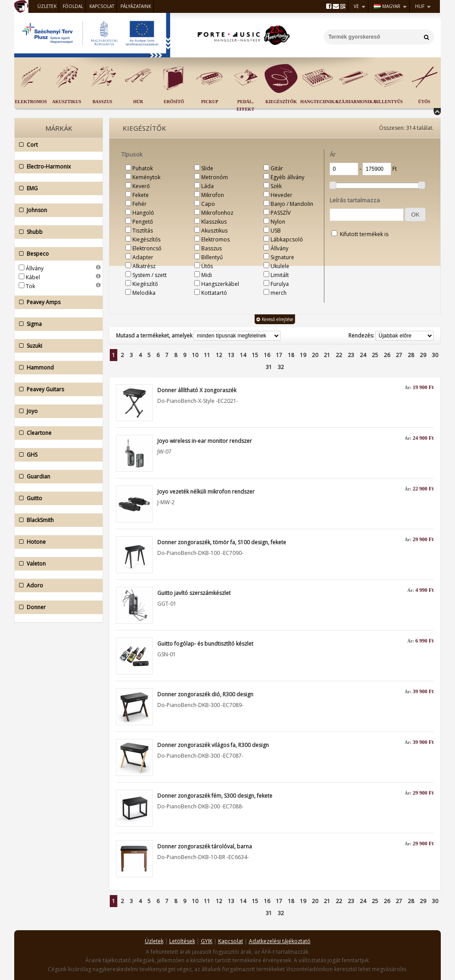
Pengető (143, 222)
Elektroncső (147, 248)
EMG (56, 189)
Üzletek (47, 6)
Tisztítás (143, 231)
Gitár (277, 168)
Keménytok (146, 177)
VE (356, 6)
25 (375, 355)
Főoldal (73, 6)
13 (231, 355)
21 (327, 355)
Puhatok (143, 168)
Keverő (141, 186)
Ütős (424, 102)
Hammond (56, 368)
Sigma (56, 324)
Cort (56, 145)
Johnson (56, 210)
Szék (276, 186)
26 (387, 355)
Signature (282, 257)
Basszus (102, 102)
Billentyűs (388, 102)
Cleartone (56, 433)
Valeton (56, 564)
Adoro (56, 586)
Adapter (143, 257)
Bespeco (56, 254)
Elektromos (31, 102)
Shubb (56, 232)
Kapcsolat (102, 6)
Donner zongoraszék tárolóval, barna (205, 846)
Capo (208, 204)
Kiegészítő (145, 284)
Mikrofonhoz (217, 213)
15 (255, 355)
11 (207, 355)
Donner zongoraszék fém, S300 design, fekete (215, 796)
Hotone (56, 542)
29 (423, 355)
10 (195, 355)
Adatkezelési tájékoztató (280, 941)
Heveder (281, 195)
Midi (207, 275)
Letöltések (182, 941)
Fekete (141, 195)
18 (291, 355)
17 (279, 355)
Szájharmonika (356, 102)
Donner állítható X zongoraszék (197, 390)
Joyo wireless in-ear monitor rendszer (205, 441)
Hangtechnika (319, 102)
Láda (208, 186)
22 (339, 355)
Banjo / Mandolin (292, 204)
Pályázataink (136, 6)
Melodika (144, 293)
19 (303, 355)
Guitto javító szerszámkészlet (194, 593)
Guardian (56, 477)
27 (399, 355)
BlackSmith (56, 520)
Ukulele (280, 266)
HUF (420, 6)
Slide (207, 168)
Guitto (56, 498)
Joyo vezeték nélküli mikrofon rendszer (206, 492)
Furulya (280, 284)
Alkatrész (144, 266)
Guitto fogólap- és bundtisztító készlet (205, 644)
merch (279, 293)
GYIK (207, 941)
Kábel (33, 277)
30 (435, 355)
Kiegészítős (146, 239)
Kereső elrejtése (275, 319)
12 (219, 355)
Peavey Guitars (56, 390)
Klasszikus (214, 222)
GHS (56, 455)
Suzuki (56, 346)
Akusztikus (67, 102)
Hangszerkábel (220, 284)
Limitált (280, 275)
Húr (138, 102)
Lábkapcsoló (287, 239)
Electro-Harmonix (56, 167)
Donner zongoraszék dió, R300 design (205, 694)
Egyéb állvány (287, 177)
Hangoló (143, 213)
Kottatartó (214, 293)
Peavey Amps (56, 302)
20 (315, 355)
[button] (415, 215)
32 (281, 367)
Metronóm (215, 177)
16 (267, 355)
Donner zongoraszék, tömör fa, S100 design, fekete (222, 542)
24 (363, 355)
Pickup (210, 102)
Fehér (140, 204)
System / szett (150, 275)
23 (351, 355)
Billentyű (212, 257)
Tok (30, 286)
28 (411, 355)
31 (269, 367)
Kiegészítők (281, 102)
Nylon (278, 222)
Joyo (56, 411)
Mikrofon (213, 195)
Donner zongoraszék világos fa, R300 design (213, 745)
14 (243, 355)
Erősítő (174, 102)
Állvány (35, 268)
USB (276, 231)
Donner (56, 607)
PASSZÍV (281, 213)
